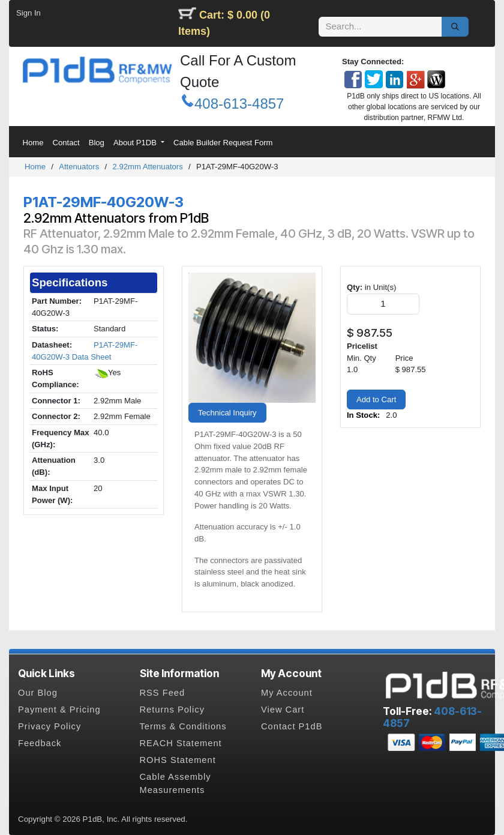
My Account (287, 693)
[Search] (455, 27)
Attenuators (79, 167)
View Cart (283, 710)
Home (35, 167)
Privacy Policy (49, 726)
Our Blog (38, 693)
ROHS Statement (178, 760)
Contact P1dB (292, 726)
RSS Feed (163, 693)
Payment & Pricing (59, 710)
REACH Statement (181, 743)
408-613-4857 (239, 104)
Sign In (28, 13)
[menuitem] (33, 143)
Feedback (40, 743)
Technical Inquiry (227, 413)
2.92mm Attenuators (147, 167)
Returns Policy (172, 710)
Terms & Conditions (183, 726)
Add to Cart (376, 399)
